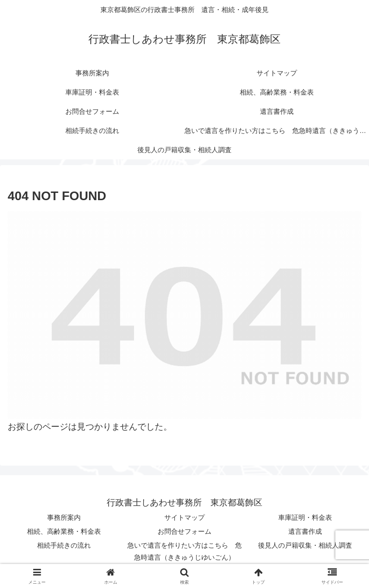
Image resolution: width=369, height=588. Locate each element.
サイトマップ (184, 517)
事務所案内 (64, 517)
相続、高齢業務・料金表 (64, 531)
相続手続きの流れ (64, 545)
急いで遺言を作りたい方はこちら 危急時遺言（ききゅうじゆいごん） (184, 551)
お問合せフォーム (184, 531)
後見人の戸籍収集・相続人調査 (305, 545)
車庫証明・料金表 (305, 517)
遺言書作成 (305, 531)
